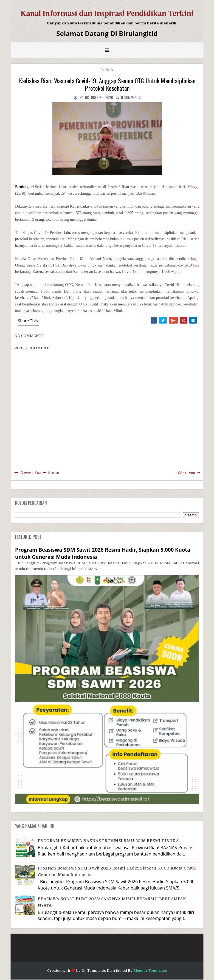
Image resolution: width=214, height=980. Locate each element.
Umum (110, 70)
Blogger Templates (150, 971)
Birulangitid (24, 187)
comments (131, 97)
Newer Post (31, 472)
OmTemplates (94, 971)
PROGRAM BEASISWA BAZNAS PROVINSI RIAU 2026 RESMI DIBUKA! (109, 841)
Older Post (186, 473)
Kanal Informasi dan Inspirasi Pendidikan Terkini (107, 13)
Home (53, 472)
